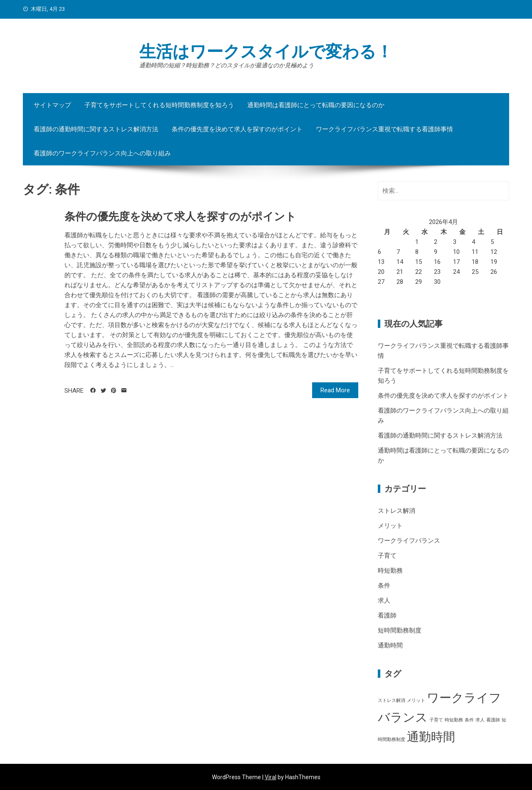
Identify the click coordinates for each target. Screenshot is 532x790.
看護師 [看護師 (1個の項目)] (493, 720)
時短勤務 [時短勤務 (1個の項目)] (454, 720)
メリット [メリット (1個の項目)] (416, 700)
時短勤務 (390, 571)
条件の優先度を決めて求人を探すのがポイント (237, 129)
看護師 (387, 615)
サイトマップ (52, 105)
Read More (335, 390)
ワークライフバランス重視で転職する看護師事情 (384, 129)
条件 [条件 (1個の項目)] (469, 720)
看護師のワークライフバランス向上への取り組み (102, 153)
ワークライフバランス (409, 541)
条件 (384, 586)
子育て (387, 556)
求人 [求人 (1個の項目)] (480, 720)
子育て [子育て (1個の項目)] (436, 720)
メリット (390, 526)
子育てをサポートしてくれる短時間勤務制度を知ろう (159, 105)
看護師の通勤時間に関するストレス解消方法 (96, 129)
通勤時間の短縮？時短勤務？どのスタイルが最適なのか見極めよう (227, 65)
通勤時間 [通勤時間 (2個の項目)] (431, 737)
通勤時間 (390, 645)
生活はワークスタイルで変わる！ (266, 52)
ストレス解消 (397, 511)
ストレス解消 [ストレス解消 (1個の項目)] (392, 700)
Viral (271, 777)
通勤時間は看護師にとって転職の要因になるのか (316, 105)
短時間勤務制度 (400, 630)
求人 (384, 600)
